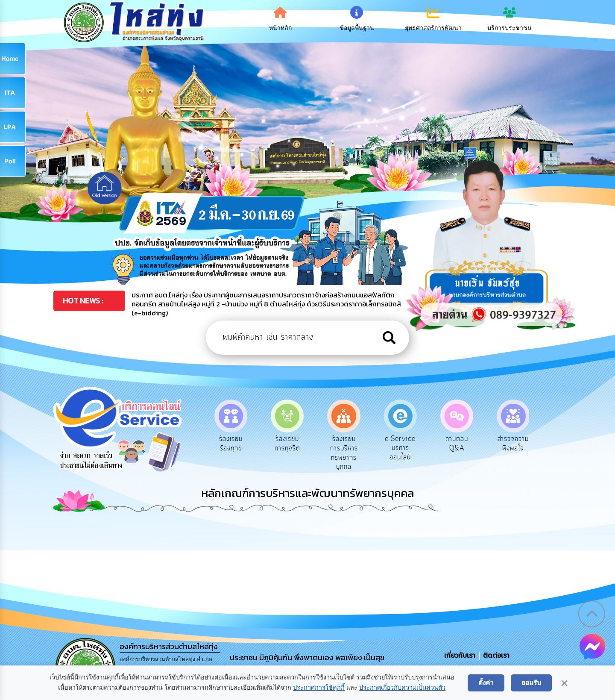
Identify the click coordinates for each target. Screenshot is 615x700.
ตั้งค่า (486, 683)
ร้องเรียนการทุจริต (298, 444)
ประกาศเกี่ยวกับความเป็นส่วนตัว (402, 688)
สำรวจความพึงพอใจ (524, 444)
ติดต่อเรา (495, 655)
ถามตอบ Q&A (467, 444)
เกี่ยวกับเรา (461, 655)
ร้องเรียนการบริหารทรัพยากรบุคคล (354, 453)
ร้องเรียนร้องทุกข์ (241, 444)
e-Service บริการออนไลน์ (411, 448)
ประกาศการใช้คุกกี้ (319, 688)
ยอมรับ (531, 683)
